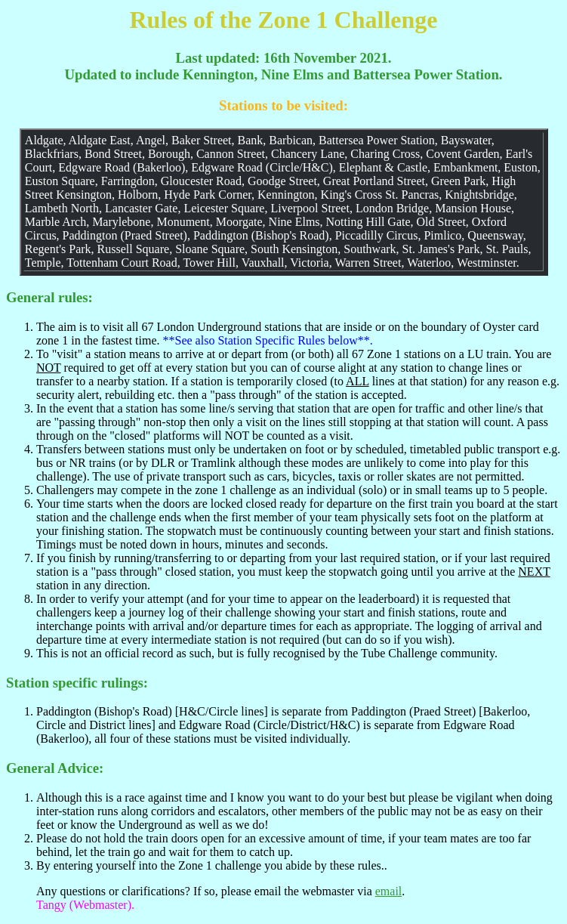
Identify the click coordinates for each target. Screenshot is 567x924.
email (389, 891)
